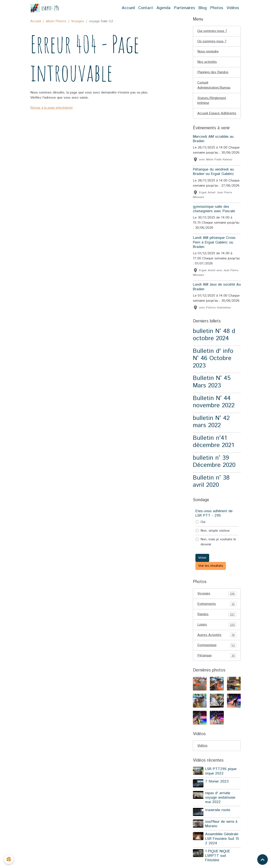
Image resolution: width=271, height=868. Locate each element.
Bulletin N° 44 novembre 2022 (214, 407)
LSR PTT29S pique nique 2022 (221, 777)
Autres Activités (217, 641)
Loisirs (217, 630)
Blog (203, 8)
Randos (217, 620)
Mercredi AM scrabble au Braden (213, 144)
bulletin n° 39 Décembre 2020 (214, 467)
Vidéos (233, 8)
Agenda (163, 8)
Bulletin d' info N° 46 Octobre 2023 (213, 364)
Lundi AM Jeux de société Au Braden (217, 292)
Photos (217, 8)
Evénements (217, 609)
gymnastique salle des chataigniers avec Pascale (214, 214)
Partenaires (184, 8)
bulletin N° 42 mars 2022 (211, 427)
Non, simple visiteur (215, 536)
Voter (202, 563)
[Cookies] (9, 859)
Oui (203, 528)
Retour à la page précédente (52, 108)
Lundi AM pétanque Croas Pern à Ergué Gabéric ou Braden (214, 248)
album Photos (56, 21)
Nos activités (207, 62)
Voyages (78, 21)
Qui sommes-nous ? (212, 31)
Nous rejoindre (208, 52)
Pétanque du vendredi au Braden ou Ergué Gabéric (213, 177)
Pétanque (217, 661)
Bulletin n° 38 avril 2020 (211, 487)
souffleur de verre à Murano (221, 829)
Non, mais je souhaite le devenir (218, 547)
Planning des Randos (213, 72)
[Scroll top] (263, 860)
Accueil (128, 8)
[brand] (45, 8)
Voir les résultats (211, 571)
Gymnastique (217, 651)
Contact (146, 8)
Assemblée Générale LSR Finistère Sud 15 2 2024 (222, 844)
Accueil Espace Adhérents (209, 116)
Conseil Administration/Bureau (214, 85)
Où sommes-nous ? (212, 41)
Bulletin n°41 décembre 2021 (213, 447)
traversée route (218, 816)
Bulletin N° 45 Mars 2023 (212, 387)
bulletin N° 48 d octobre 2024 (214, 340)
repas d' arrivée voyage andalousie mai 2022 (220, 803)
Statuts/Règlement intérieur (212, 101)
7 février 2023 (217, 787)
